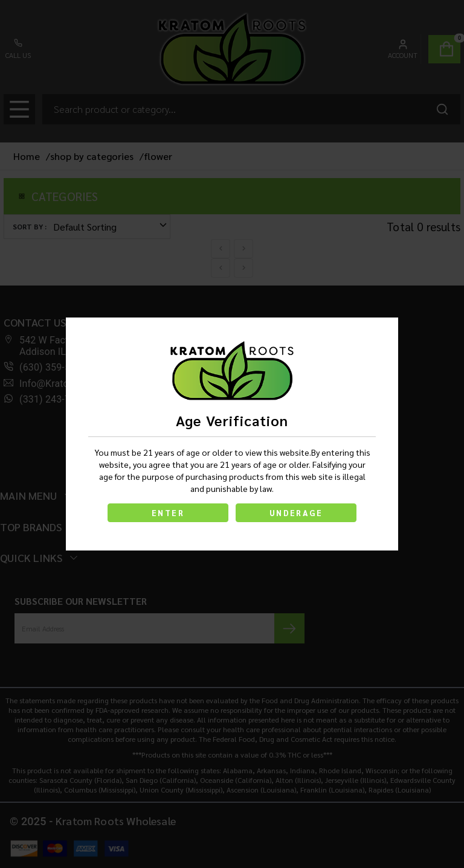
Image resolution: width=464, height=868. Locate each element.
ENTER (168, 513)
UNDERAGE (296, 513)
